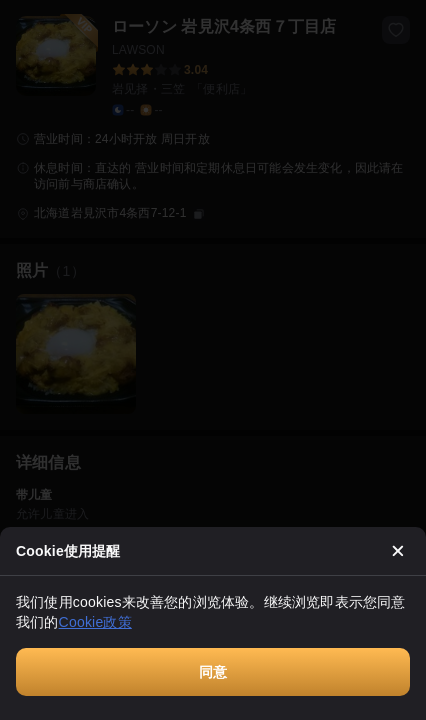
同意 (213, 672)
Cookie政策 (95, 622)
